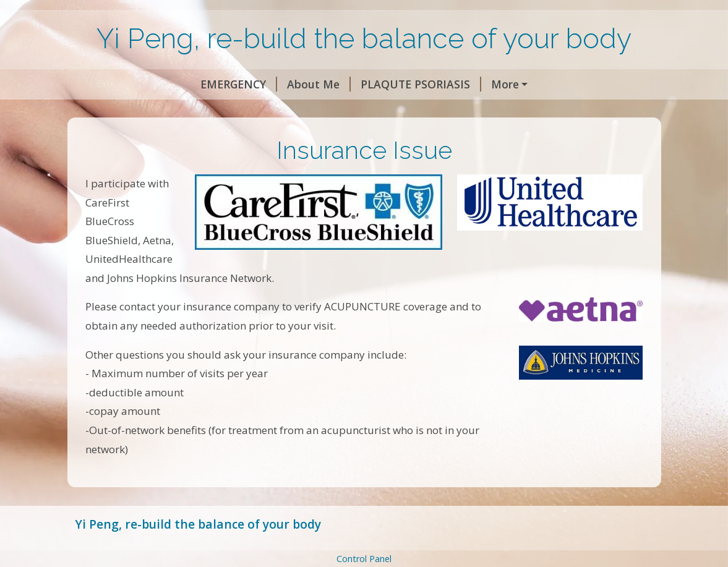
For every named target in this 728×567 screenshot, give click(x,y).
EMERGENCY (123, 84)
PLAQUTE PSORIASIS (305, 84)
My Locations (361, 111)
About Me (203, 84)
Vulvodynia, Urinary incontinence (466, 84)
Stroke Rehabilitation (146, 111)
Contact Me (442, 111)
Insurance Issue (263, 111)
